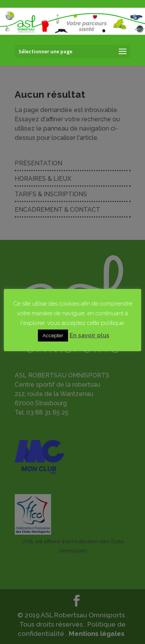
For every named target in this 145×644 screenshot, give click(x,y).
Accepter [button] (53, 336)
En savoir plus (90, 335)
